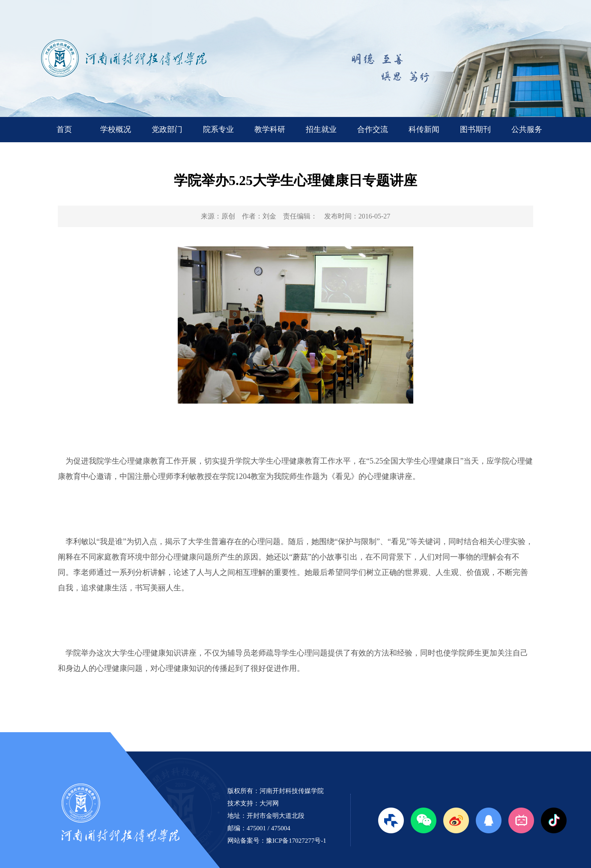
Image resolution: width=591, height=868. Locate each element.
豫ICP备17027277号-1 (296, 841)
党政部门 (167, 129)
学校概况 (116, 129)
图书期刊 (475, 129)
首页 (64, 129)
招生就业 (321, 129)
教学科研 (270, 129)
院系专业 (218, 129)
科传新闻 (424, 129)
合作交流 (373, 129)
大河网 (269, 803)
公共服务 (527, 129)
